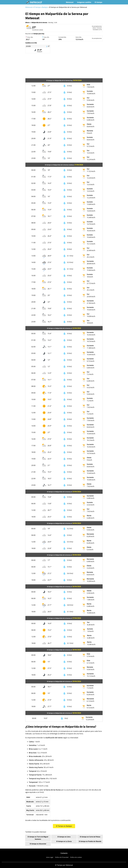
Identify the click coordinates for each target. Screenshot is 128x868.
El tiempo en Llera (64, 837)
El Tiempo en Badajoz (64, 826)
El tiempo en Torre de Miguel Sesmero (38, 838)
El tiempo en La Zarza (64, 841)
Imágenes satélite (84, 2)
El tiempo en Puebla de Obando (90, 841)
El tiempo (98, 2)
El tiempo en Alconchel (38, 844)
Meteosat (70, 2)
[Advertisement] (64, 66)
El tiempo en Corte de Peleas (90, 837)
